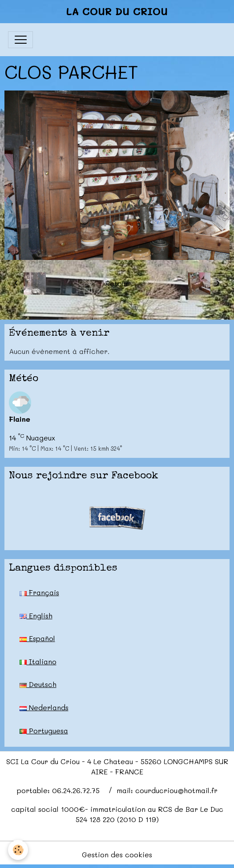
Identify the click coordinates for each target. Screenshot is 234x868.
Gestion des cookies (117, 854)
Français (39, 592)
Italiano (38, 661)
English (36, 615)
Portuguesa (44, 730)
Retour (117, 283)
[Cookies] (18, 850)
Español (37, 638)
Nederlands (44, 707)
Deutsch (38, 684)
